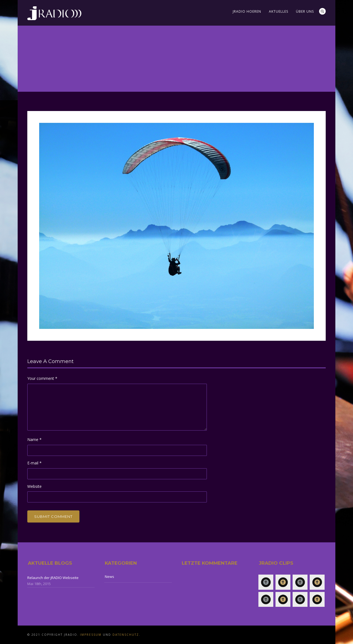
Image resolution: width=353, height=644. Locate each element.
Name (34, 439)
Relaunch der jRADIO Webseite (53, 578)
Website (34, 486)
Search (322, 11)
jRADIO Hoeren (247, 11)
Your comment (42, 378)
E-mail (34, 463)
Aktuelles (279, 11)
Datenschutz (126, 635)
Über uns (305, 11)
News (109, 577)
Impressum (91, 635)
